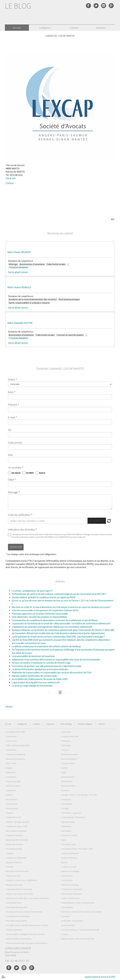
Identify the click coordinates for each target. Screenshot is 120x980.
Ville (10, 455)
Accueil (17, 28)
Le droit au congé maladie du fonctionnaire (32, 686)
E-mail (11, 417)
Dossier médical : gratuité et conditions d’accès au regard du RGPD (44, 597)
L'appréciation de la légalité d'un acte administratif (36, 682)
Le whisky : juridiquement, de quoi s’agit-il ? (32, 591)
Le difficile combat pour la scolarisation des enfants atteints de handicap (46, 646)
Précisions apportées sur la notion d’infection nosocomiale (40, 614)
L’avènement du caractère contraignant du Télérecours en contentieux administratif (52, 627)
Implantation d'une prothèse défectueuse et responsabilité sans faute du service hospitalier (56, 660)
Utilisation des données (21, 529)
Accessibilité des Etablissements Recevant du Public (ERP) (40, 679)
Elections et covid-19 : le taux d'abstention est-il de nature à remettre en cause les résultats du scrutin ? (61, 607)
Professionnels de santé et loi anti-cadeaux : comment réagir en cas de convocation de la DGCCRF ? (59, 594)
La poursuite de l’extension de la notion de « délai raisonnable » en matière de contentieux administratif (61, 623)
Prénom (12, 405)
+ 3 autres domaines (18, 338)
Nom (11, 392)
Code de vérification (19, 515)
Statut (11, 379)
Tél (10, 430)
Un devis (16, 473)
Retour (9, 707)
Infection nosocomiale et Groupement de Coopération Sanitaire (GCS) (45, 610)
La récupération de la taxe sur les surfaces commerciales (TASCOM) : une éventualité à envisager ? (58, 637)
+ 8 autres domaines (18, 267)
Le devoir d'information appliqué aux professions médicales (40, 669)
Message (13, 492)
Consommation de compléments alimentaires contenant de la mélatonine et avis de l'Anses (55, 620)
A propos (101, 28)
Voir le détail (14, 272)
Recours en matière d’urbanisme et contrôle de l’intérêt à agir (41, 663)
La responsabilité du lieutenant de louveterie (33, 656)
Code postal (15, 443)
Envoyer (16, 547)
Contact (74, 28)
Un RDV (30, 473)
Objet (11, 480)
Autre (42, 473)
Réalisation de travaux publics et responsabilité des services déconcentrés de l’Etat (52, 673)
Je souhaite (15, 467)
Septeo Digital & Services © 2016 (100, 977)
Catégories (45, 28)
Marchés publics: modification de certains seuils (34, 676)
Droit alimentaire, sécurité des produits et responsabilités (39, 617)
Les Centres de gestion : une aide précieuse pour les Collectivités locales (47, 666)
